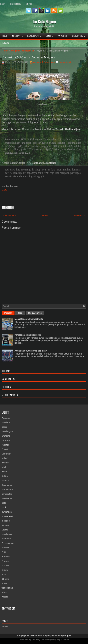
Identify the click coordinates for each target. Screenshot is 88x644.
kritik (4, 507)
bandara (6, 422)
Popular (8, 313)
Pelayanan (62, 36)
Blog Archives (35, 313)
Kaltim (29, 4)
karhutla (5, 481)
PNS (4, 552)
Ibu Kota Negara (44, 22)
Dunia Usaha (79, 35)
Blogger (67, 636)
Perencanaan (28, 51)
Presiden (6, 557)
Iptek (4, 467)
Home (3, 4)
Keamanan (7, 485)
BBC (4, 190)
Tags (20, 313)
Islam (4, 472)
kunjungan (7, 512)
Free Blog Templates (41, 640)
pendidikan (7, 534)
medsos (6, 521)
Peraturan (6, 539)
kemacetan (7, 494)
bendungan (7, 431)
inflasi (5, 458)
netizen (5, 525)
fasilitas (5, 445)
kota (4, 503)
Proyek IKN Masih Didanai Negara (28, 57)
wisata (5, 597)
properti (5, 565)
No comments (66, 62)
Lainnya (6, 43)
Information (15, 4)
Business (18, 35)
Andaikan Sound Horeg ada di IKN (31, 351)
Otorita (5, 530)
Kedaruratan (7, 489)
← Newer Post (9, 216)
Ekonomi (6, 440)
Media (50, 35)
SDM (4, 574)
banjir (4, 427)
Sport (4, 583)
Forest (5, 449)
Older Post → (79, 216)
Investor (5, 463)
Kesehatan (7, 498)
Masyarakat (7, 516)
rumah (5, 570)
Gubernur (6, 454)
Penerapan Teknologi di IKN (28, 335)
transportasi (7, 588)
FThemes (65, 640)
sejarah (5, 579)
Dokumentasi (35, 35)
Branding (6, 436)
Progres (5, 561)
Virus (4, 592)
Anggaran (15, 51)
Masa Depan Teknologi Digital (29, 319)
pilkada (5, 548)
